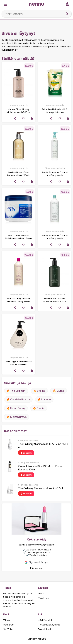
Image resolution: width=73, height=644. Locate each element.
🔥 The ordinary (16, 391)
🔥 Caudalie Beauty (18, 399)
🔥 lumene (44, 399)
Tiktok (7, 620)
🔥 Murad (58, 391)
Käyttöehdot (36, 568)
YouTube (8, 629)
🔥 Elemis (39, 408)
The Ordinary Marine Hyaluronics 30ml (41, 488)
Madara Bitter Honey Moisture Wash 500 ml (18, 111)
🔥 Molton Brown (17, 417)
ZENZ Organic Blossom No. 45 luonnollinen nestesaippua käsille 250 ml (18, 364)
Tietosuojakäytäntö (49, 625)
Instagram (9, 625)
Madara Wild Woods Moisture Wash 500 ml (55, 300)
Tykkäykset (44, 598)
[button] (36, 562)
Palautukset (45, 629)
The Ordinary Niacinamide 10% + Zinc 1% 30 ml (43, 446)
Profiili (41, 593)
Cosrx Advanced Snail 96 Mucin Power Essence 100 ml (41, 468)
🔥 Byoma (39, 391)
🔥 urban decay (16, 408)
